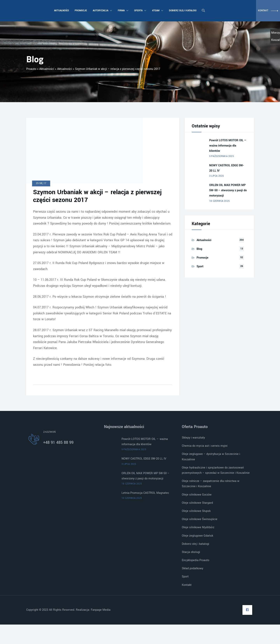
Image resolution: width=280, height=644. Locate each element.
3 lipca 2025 (217, 176)
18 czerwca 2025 (219, 201)
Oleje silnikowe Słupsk (196, 511)
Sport (200, 266)
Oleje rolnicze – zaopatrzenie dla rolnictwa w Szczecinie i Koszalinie (211, 484)
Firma (123, 11)
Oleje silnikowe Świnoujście (200, 519)
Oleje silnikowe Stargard (197, 503)
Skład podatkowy (192, 568)
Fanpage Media (101, 610)
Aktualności (61, 11)
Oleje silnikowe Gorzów (197, 495)
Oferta (140, 11)
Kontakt (187, 585)
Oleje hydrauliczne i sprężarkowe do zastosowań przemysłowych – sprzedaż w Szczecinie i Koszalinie (216, 470)
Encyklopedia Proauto (196, 560)
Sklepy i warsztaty (193, 438)
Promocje (80, 11)
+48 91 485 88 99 (58, 443)
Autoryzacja (102, 11)
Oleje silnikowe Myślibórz (198, 527)
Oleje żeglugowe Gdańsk (197, 536)
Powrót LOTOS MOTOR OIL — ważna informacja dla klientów (228, 146)
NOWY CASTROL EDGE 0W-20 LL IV (227, 168)
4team (157, 11)
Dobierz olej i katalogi (182, 11)
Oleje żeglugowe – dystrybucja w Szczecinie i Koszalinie (211, 457)
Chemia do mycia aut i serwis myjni (205, 446)
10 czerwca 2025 (132, 498)
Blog (199, 249)
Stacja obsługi (191, 552)
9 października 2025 (222, 156)
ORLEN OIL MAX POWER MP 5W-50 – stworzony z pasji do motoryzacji (228, 190)
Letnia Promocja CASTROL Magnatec (145, 493)
